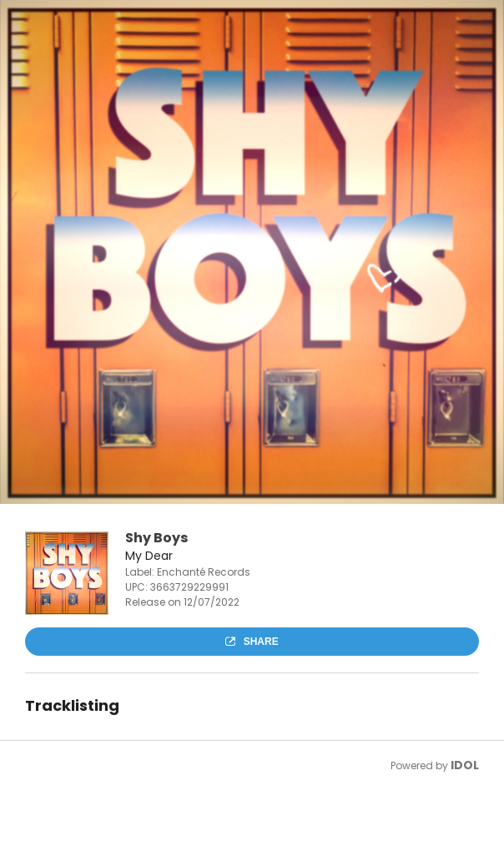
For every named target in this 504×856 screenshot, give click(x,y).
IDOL (465, 765)
